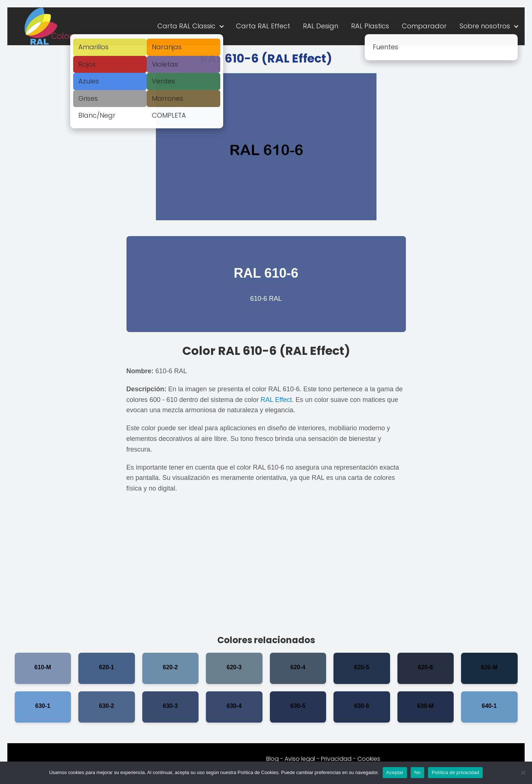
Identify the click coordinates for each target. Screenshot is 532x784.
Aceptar (395, 772)
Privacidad (336, 759)
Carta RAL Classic (186, 26)
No (417, 772)
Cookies (369, 759)
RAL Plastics (370, 26)
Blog (272, 759)
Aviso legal (300, 759)
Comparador (424, 26)
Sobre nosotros (485, 26)
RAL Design (321, 26)
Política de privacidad (455, 772)
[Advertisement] (266, 567)
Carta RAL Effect (263, 26)
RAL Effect (276, 400)
